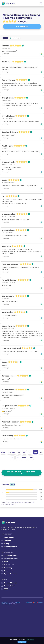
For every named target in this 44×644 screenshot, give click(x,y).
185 (41, 452)
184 (35, 452)
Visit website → (22, 26)
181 (19, 452)
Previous (12, 452)
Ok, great (22, 642)
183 (30, 452)
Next (24, 458)
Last (31, 458)
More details (30, 639)
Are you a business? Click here (22, 472)
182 (24, 452)
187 (18, 458)
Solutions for (7, 552)
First (3, 452)
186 (12, 458)
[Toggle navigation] (41, 3)
